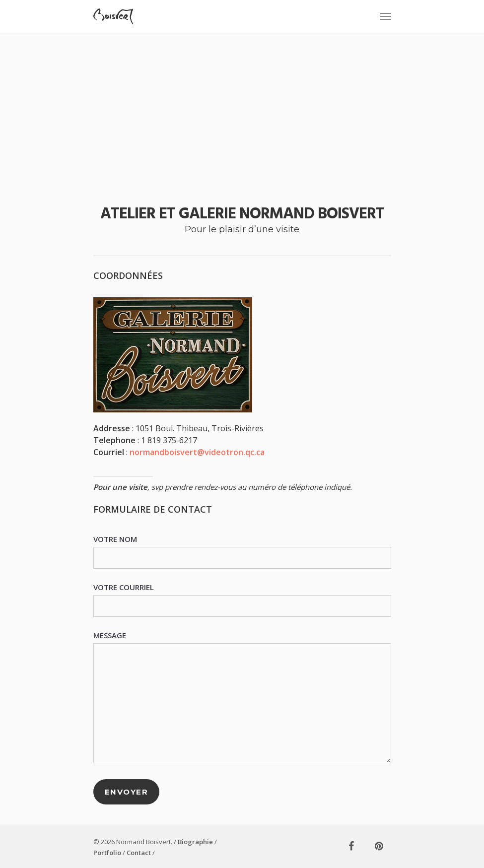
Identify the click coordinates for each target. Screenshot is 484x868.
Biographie (195, 842)
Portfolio (107, 853)
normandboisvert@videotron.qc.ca (197, 452)
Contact (139, 853)
